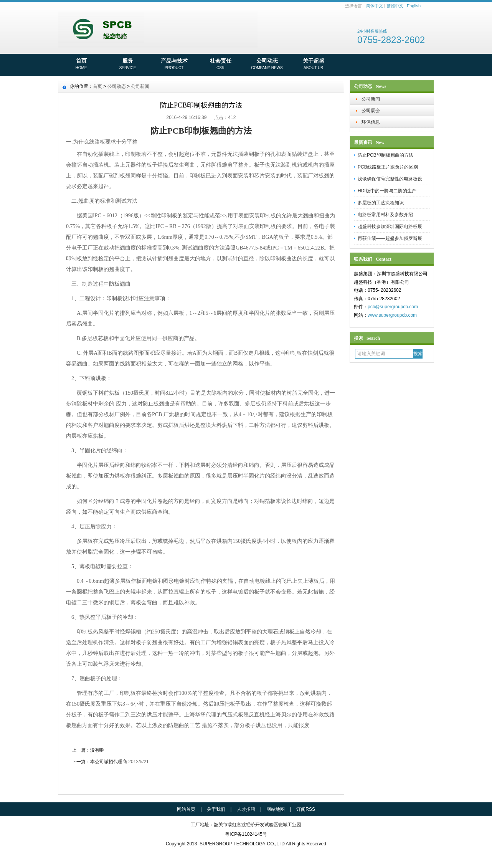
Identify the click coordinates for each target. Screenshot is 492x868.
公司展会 (371, 111)
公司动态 (267, 64)
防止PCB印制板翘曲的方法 (386, 155)
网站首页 (186, 809)
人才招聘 (246, 809)
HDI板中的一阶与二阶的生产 (387, 191)
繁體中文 (395, 6)
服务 (128, 64)
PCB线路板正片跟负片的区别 (388, 167)
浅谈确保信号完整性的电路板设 (390, 179)
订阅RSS (306, 809)
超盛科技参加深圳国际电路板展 (390, 227)
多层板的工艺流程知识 (381, 203)
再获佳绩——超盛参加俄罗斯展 (390, 238)
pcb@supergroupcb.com (393, 307)
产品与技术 (174, 64)
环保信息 (371, 122)
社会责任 (220, 64)
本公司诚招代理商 (109, 762)
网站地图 (276, 809)
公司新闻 (371, 99)
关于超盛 (313, 64)
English (414, 6)
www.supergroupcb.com (392, 315)
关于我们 (216, 809)
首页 (81, 64)
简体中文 (375, 6)
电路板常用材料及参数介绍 (385, 215)
